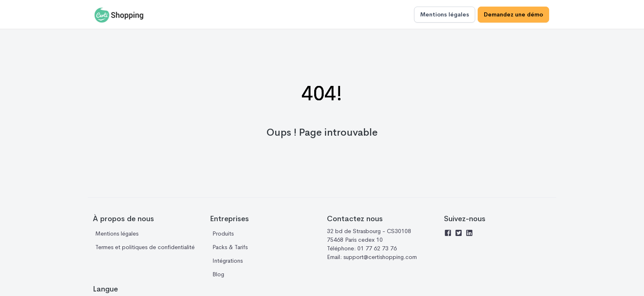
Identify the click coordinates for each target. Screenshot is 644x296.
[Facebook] (449, 234)
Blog (218, 274)
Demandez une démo (513, 14)
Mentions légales (445, 14)
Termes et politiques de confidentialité (145, 247)
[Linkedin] (471, 234)
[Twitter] (460, 234)
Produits (223, 234)
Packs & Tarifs (230, 247)
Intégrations (228, 261)
